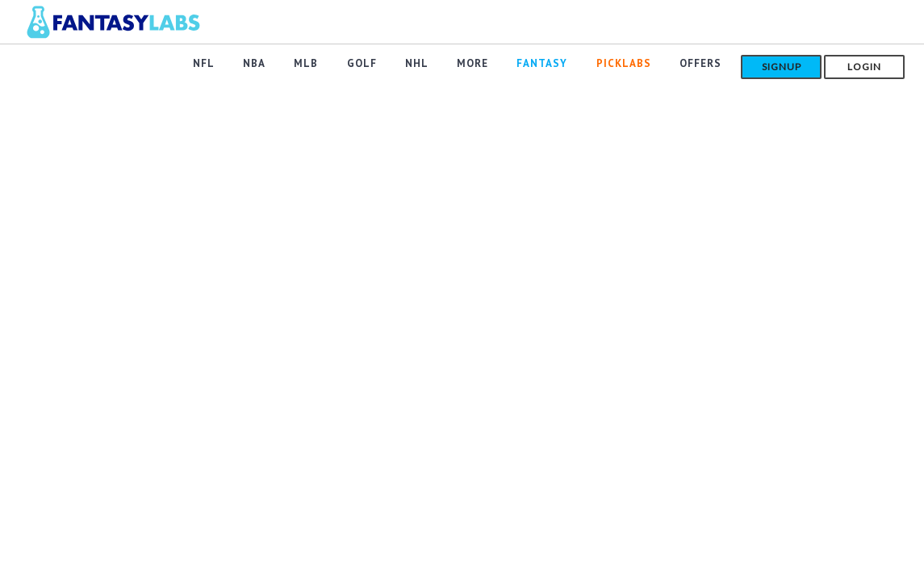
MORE (481, 66)
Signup (782, 67)
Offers (700, 66)
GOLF (375, 66)
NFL (225, 66)
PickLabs (626, 66)
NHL (427, 66)
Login (864, 67)
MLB (322, 66)
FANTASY (548, 66)
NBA (273, 66)
